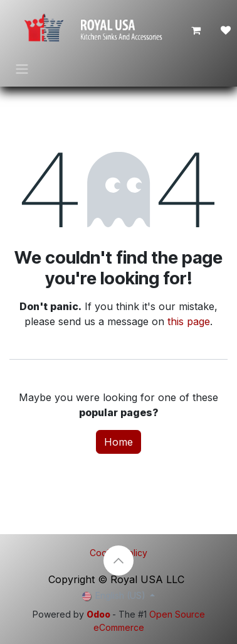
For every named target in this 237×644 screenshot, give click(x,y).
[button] (118, 561)
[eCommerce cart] (196, 30)
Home (118, 442)
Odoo (99, 614)
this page (189, 321)
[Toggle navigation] (22, 68)
